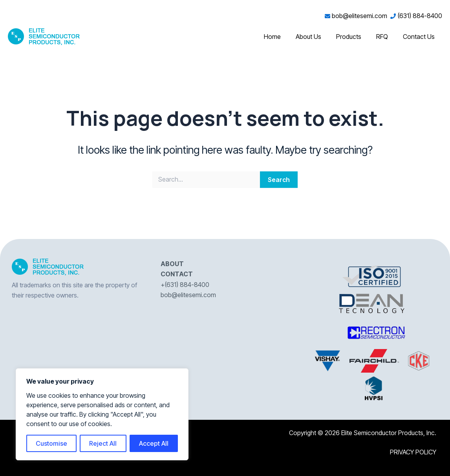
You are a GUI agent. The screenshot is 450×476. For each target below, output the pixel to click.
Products (355, 37)
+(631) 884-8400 (185, 285)
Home (283, 37)
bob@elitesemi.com (358, 16)
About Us (317, 37)
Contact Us (420, 37)
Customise (51, 443)
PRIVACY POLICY (413, 452)
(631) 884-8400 (416, 16)
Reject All (103, 443)
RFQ (386, 37)
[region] (102, 414)
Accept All (154, 443)
